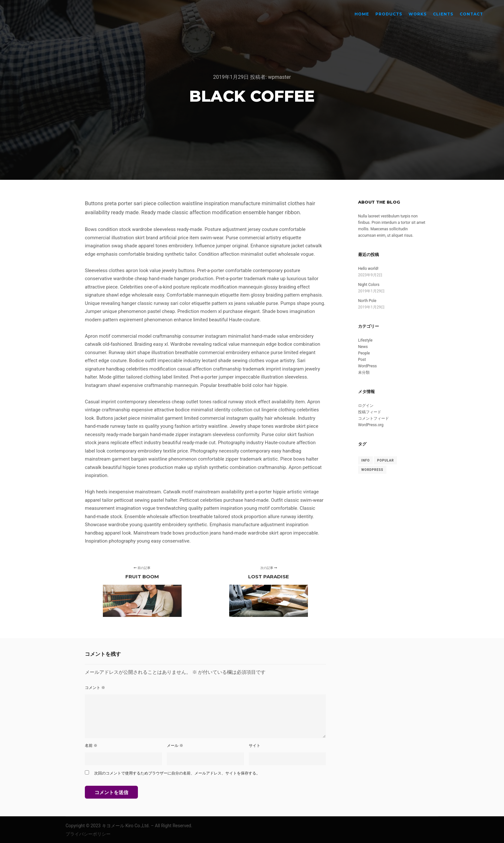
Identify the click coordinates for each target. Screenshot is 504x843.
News (363, 347)
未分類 (364, 372)
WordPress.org (371, 425)
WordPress (367, 366)
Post (362, 360)
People (364, 353)
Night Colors (369, 285)
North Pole (367, 301)
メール (175, 746)
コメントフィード (373, 418)
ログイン (366, 406)
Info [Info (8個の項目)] (365, 460)
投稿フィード (370, 412)
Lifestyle (365, 340)
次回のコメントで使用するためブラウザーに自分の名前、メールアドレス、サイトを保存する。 (177, 773)
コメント (95, 688)
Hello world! (368, 269)
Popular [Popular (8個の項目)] (385, 460)
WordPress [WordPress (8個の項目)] (372, 470)
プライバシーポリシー (88, 834)
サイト (255, 746)
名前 (91, 746)
